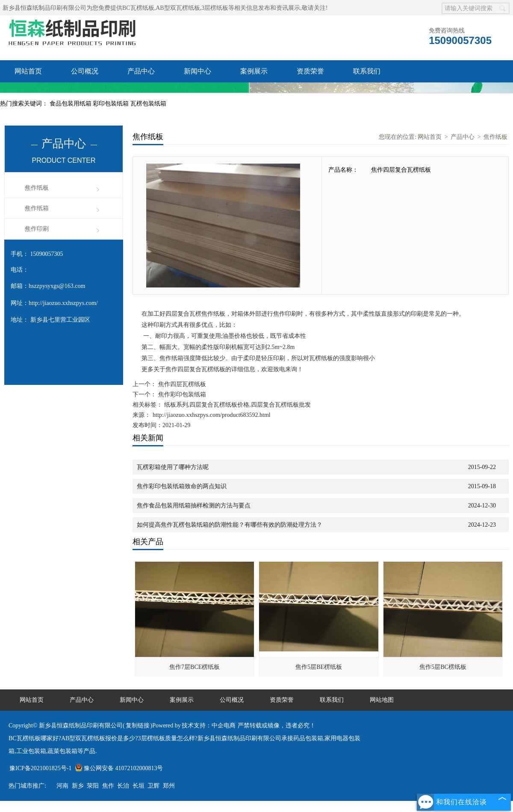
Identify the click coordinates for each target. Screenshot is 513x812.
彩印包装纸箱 (112, 104)
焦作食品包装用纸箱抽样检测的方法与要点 (194, 506)
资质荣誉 (310, 71)
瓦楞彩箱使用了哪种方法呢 (173, 467)
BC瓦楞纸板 (138, 8)
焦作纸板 (37, 188)
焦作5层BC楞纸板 (443, 667)
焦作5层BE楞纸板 (319, 667)
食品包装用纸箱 (71, 104)
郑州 (169, 786)
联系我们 (367, 71)
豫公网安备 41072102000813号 (119, 768)
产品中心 (141, 71)
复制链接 (138, 726)
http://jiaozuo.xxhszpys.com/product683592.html (212, 415)
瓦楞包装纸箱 (148, 104)
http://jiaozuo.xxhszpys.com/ (63, 303)
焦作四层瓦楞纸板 (181, 384)
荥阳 (93, 786)
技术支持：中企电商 (209, 726)
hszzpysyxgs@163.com (57, 286)
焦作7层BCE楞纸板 (195, 667)
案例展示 (254, 71)
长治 (123, 786)
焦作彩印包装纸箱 (181, 394)
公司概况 (85, 71)
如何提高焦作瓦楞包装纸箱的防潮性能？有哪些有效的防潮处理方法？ (230, 525)
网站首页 (28, 71)
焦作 (108, 786)
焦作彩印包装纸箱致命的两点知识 (182, 486)
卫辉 (153, 786)
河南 (62, 786)
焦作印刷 (37, 229)
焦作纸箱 (37, 208)
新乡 (78, 786)
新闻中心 (198, 71)
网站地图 (382, 700)
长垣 (139, 786)
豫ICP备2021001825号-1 (40, 768)
